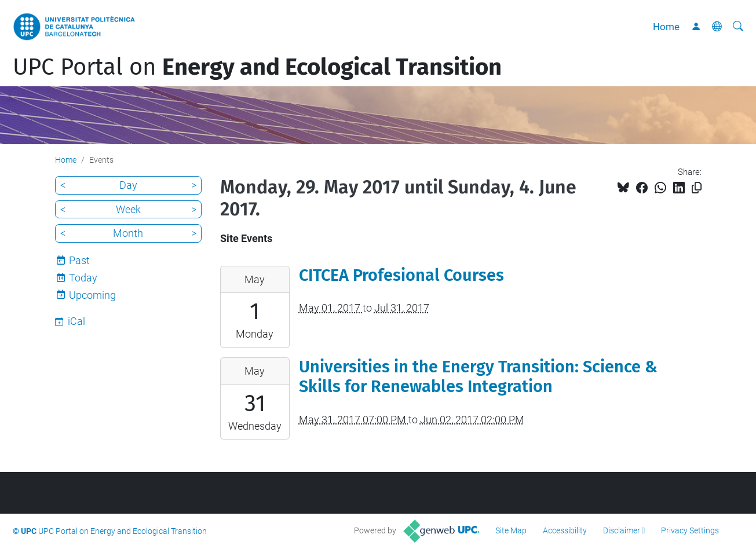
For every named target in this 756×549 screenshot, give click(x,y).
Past (79, 260)
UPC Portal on (257, 67)
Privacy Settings (690, 530)
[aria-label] (738, 27)
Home (666, 27)
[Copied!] (697, 188)
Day (128, 185)
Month (128, 233)
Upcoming (92, 295)
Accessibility (565, 530)
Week (128, 209)
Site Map (511, 530)
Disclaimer (622, 530)
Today (83, 278)
